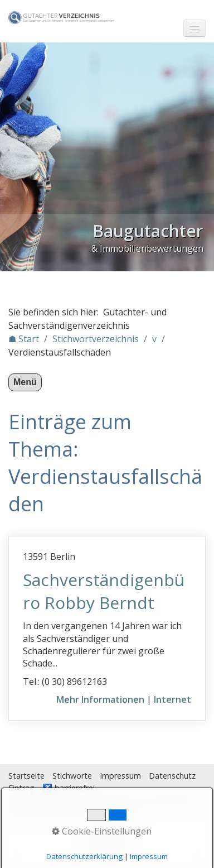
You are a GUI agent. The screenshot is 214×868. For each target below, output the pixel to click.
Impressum (120, 776)
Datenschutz (172, 776)
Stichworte (72, 776)
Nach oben (107, 841)
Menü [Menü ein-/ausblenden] (25, 382)
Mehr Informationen (100, 699)
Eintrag (21, 788)
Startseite (26, 776)
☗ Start (24, 339)
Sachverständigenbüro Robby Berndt (104, 591)
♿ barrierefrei (69, 788)
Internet (172, 699)
